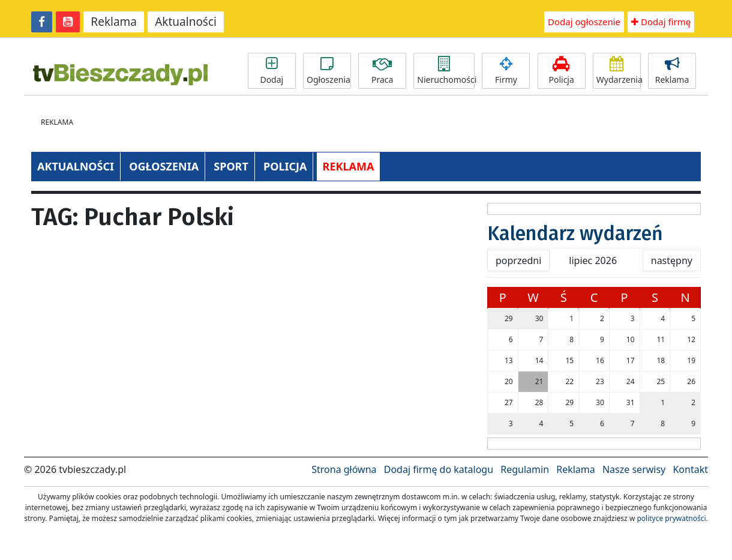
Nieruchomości (446, 71)
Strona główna (344, 469)
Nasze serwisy (634, 469)
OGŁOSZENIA (164, 166)
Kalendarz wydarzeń (575, 233)
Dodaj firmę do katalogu (439, 469)
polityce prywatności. (672, 518)
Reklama (114, 22)
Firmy (506, 71)
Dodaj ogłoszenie (584, 22)
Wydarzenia (619, 71)
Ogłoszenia (328, 71)
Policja (562, 71)
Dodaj (272, 71)
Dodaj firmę (661, 22)
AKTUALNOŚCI (76, 166)
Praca (382, 71)
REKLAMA (349, 166)
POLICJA (285, 166)
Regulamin (525, 469)
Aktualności (186, 22)
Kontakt (690, 469)
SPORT (231, 166)
